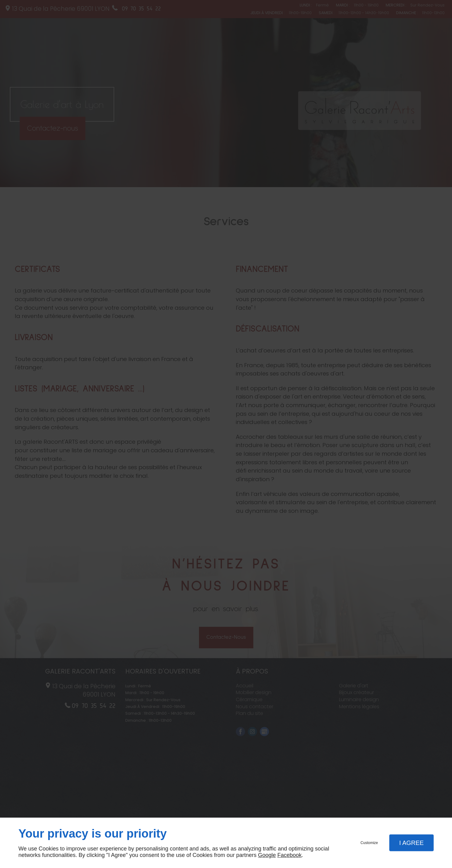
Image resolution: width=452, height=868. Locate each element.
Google (267, 855)
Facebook (289, 855)
